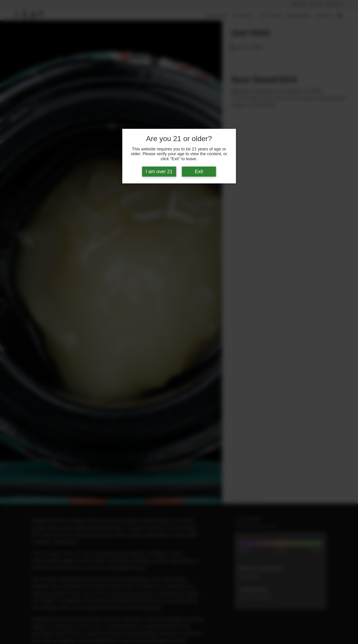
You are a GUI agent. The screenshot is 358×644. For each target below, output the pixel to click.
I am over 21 (159, 172)
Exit (199, 172)
